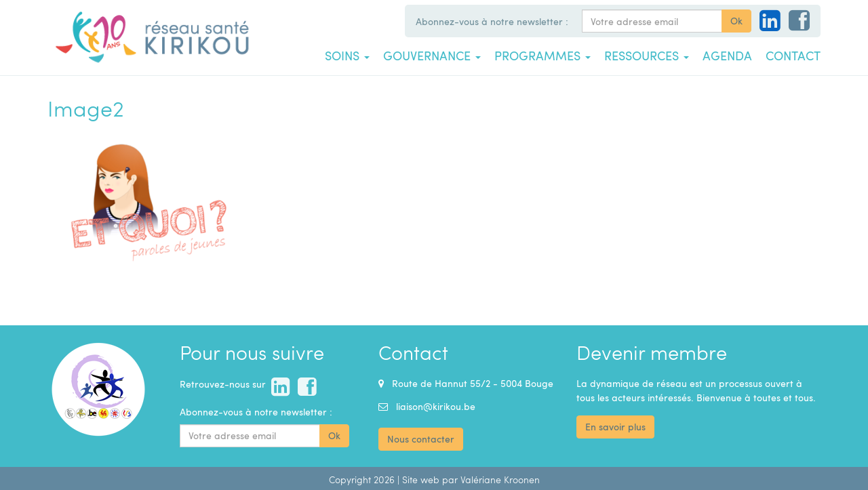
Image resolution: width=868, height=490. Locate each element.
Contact (793, 56)
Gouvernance (432, 56)
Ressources (647, 56)
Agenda (727, 56)
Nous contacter (421, 439)
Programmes (542, 56)
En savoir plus (615, 427)
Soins (347, 56)
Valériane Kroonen (500, 479)
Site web (421, 479)
